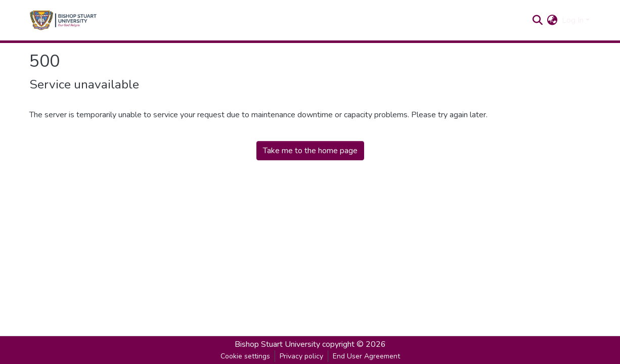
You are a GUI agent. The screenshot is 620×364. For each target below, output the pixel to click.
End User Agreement (366, 356)
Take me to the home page (310, 151)
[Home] (63, 20)
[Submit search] (538, 20)
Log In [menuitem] (573, 20)
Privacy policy (301, 356)
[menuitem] (552, 20)
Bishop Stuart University (277, 344)
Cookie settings (245, 356)
